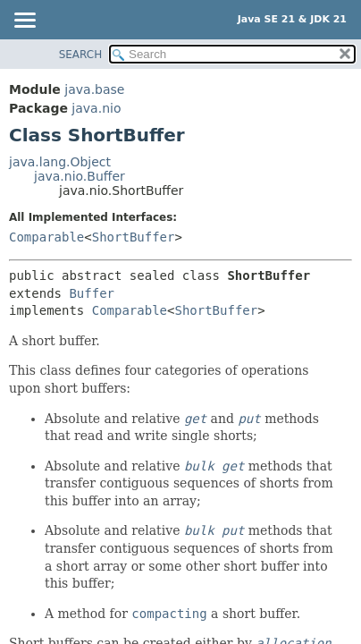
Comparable (46, 237)
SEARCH (81, 55)
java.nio (96, 108)
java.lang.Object (60, 162)
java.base (94, 89)
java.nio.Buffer (80, 176)
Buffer (92, 293)
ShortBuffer (134, 237)
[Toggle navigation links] (24, 21)
